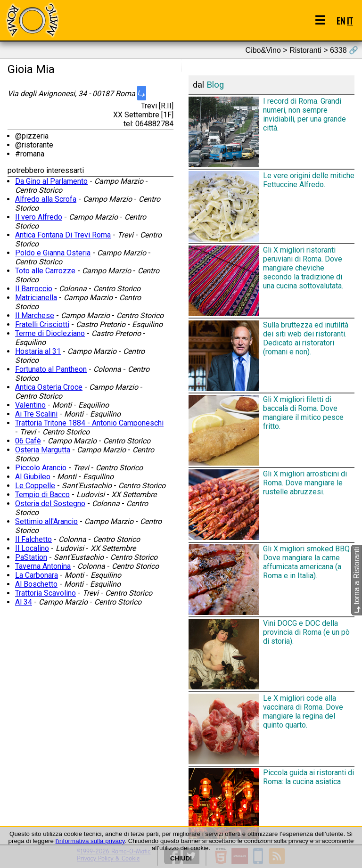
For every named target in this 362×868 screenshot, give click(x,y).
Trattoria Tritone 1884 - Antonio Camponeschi (89, 423)
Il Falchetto (33, 539)
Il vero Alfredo (39, 217)
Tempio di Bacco (42, 495)
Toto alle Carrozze (45, 271)
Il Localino (32, 548)
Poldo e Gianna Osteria (53, 253)
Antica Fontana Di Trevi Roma (63, 235)
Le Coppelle (35, 486)
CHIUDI (181, 858)
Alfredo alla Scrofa (46, 199)
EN (341, 20)
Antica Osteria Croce (49, 387)
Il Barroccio (34, 289)
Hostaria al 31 (38, 351)
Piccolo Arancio (41, 468)
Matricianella (36, 298)
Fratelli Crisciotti (42, 324)
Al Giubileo (33, 477)
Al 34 (24, 602)
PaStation (31, 557)
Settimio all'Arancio (46, 521)
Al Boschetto (36, 584)
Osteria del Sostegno (50, 504)
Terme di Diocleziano (50, 333)
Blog (215, 85)
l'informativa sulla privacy (90, 841)
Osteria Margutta (43, 450)
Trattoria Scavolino (45, 593)
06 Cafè (28, 441)
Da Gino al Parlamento (51, 181)
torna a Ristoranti (357, 580)
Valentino (30, 405)
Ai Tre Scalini (36, 414)
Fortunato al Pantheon (51, 369)
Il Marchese (35, 315)
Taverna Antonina (43, 566)
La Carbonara (37, 575)
